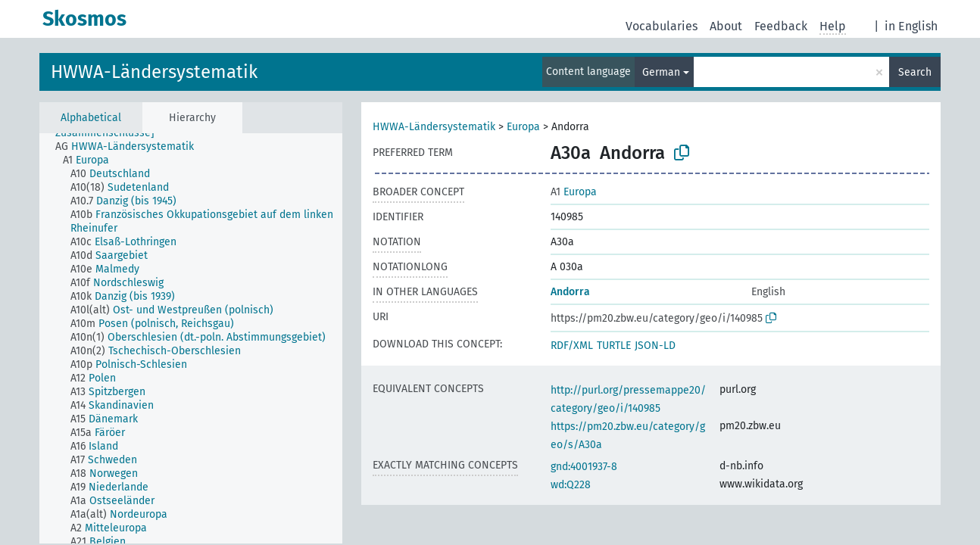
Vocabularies (662, 26)
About (726, 26)
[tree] (191, 338)
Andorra (570, 292)
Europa (523, 127)
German (661, 72)
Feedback (781, 26)
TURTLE (614, 346)
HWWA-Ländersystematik (154, 72)
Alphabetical (91, 118)
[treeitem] (131, 147)
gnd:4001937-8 (584, 467)
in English (911, 26)
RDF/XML (572, 346)
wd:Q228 (571, 485)
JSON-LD (655, 346)
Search (915, 72)
